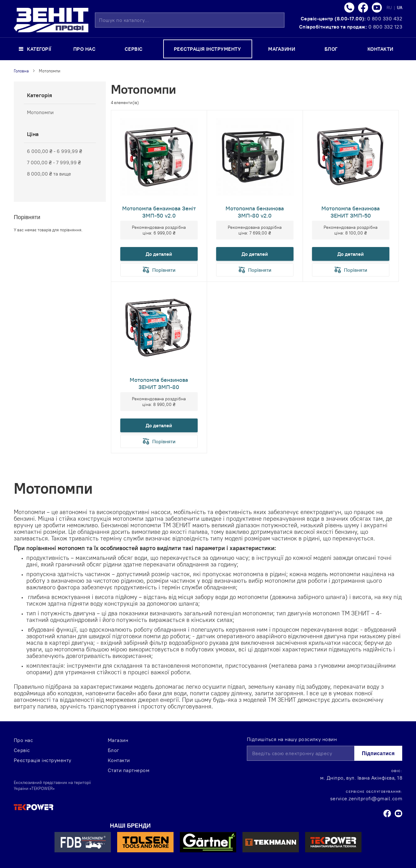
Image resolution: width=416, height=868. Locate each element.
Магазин (118, 740)
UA (400, 8)
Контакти (119, 760)
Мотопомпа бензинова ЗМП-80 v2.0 (255, 212)
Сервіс (22, 750)
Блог (114, 750)
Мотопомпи (40, 112)
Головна (21, 71)
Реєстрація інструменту (43, 760)
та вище (49, 174)
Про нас (23, 740)
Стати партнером (129, 770)
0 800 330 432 (385, 18)
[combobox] (190, 20)
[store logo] (51, 20)
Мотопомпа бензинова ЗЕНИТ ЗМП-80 (159, 383)
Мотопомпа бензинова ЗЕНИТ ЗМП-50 (351, 212)
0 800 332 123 (385, 27)
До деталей (159, 254)
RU (390, 8)
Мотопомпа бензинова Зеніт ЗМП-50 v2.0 (159, 212)
